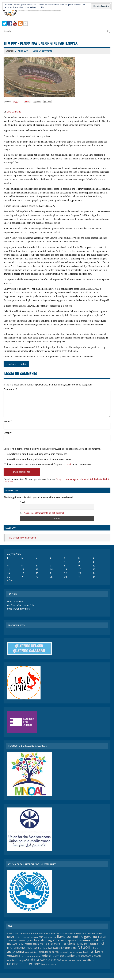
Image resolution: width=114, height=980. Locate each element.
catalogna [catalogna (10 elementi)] (77, 934)
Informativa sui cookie (34, 7)
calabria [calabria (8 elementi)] (68, 934)
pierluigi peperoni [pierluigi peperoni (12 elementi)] (49, 952)
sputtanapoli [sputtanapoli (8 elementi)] (20, 961)
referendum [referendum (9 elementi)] (35, 956)
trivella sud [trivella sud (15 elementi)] (90, 960)
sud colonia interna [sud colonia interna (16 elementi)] (48, 960)
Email (8, 433)
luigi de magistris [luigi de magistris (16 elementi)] (47, 940)
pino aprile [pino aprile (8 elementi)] (64, 952)
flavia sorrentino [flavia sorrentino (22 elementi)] (70, 937)
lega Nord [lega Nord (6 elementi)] (30, 941)
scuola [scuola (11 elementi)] (11, 960)
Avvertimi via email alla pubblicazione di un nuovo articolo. (39, 459)
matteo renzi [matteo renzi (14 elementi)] (16, 944)
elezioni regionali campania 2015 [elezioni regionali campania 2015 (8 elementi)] (29, 937)
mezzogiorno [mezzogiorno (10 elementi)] (91, 944)
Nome (8, 421)
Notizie (24, 364)
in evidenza (11, 364)
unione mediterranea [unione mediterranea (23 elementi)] (24, 964)
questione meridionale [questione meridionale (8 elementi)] (79, 952)
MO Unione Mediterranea (22, 538)
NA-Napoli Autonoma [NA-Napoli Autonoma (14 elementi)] (62, 948)
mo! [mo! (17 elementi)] (101, 944)
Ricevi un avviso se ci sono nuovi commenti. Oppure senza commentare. (48, 464)
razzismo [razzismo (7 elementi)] (25, 956)
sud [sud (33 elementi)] (30, 960)
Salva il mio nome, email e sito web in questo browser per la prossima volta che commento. (52, 449)
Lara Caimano (14, 112)
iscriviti (67, 464)
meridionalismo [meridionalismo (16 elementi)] (72, 944)
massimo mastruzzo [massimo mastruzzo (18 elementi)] (91, 940)
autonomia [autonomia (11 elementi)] (44, 933)
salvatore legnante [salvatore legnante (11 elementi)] (91, 956)
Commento (10, 389)
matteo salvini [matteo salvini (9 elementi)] (32, 944)
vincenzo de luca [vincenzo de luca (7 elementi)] (49, 965)
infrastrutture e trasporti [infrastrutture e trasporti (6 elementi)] (16, 941)
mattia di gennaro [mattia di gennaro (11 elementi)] (50, 944)
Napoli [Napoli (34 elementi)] (83, 947)
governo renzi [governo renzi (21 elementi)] (95, 937)
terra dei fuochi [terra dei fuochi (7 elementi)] (75, 961)
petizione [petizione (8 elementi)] (34, 952)
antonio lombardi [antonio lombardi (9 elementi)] (29, 934)
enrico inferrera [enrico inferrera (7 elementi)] (50, 937)
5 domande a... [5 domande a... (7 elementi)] (13, 934)
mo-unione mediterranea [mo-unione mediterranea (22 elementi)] (27, 948)
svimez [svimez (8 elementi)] (65, 961)
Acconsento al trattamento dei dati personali (44, 513)
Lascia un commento (42, 51)
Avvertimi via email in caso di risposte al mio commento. (37, 454)
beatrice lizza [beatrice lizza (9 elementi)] (58, 934)
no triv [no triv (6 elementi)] (27, 952)
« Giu (10, 580)
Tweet (16, 102)
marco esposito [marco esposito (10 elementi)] (68, 941)
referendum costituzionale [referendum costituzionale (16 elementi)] (61, 956)
